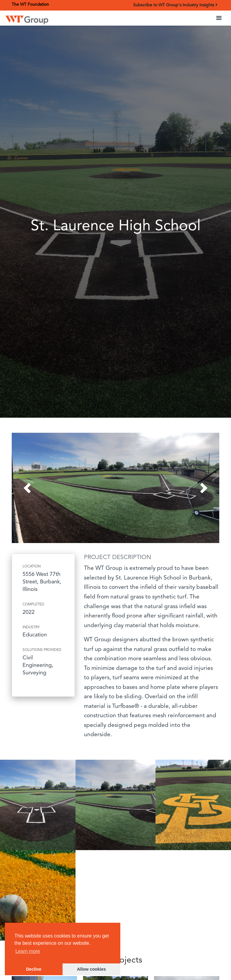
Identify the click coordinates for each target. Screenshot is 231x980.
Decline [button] (34, 969)
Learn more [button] (28, 951)
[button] (219, 18)
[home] (27, 19)
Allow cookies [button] (91, 969)
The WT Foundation (30, 5)
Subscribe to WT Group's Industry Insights (175, 5)
